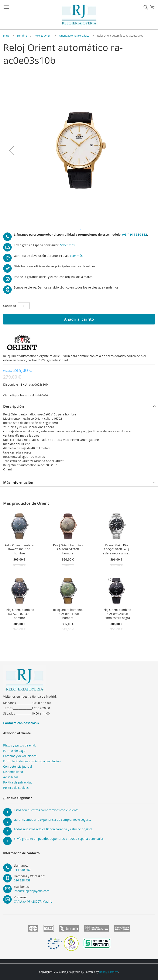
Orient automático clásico (74, 36)
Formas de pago (14, 751)
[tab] (79, 406)
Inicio (6, 36)
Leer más (76, 256)
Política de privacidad (18, 782)
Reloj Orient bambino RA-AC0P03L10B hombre (19, 549)
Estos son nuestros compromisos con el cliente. (47, 810)
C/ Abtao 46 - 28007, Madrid (33, 901)
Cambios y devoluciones (20, 756)
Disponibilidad (13, 772)
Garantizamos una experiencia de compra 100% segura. (52, 820)
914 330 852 (22, 870)
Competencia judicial (18, 766)
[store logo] (79, 15)
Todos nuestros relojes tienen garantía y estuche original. (53, 829)
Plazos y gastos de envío (20, 745)
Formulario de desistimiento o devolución (32, 761)
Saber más (67, 245)
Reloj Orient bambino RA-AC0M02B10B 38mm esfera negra (116, 614)
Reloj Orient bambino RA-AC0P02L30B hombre (19, 614)
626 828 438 (22, 880)
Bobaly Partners (109, 972)
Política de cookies (16, 788)
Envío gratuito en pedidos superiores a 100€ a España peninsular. (59, 839)
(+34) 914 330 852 (135, 234)
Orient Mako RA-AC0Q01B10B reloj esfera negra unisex (116, 549)
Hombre (22, 36)
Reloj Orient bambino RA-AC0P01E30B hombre (68, 614)
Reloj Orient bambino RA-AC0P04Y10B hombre (68, 549)
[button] (12, 151)
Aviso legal (10, 777)
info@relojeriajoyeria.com (32, 891)
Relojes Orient (43, 36)
